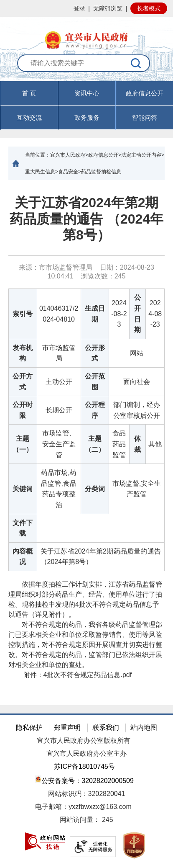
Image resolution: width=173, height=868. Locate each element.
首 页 (29, 93)
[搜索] (136, 63)
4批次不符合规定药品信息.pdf (88, 675)
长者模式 (149, 8)
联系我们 (106, 728)
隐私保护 (29, 728)
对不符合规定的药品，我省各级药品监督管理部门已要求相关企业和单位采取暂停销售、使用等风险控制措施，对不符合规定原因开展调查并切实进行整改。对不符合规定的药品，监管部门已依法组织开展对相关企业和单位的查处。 (85, 645)
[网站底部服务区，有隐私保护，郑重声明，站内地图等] (86, 791)
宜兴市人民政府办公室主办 (86, 753)
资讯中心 (87, 93)
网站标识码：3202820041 (87, 794)
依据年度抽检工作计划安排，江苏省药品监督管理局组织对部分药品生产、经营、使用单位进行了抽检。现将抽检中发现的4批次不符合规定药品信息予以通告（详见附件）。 (85, 599)
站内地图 (144, 728)
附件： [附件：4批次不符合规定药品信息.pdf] (70, 675)
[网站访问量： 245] (86, 820)
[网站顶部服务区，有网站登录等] (86, 8)
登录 (79, 8)
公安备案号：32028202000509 (84, 780)
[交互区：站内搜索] (86, 68)
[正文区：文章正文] (86, 443)
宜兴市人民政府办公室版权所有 (84, 741)
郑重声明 (67, 728)
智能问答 (145, 117)
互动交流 (29, 117)
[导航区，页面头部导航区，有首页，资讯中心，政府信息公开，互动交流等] (86, 106)
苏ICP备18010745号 (84, 766)
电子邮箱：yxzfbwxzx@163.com (83, 807)
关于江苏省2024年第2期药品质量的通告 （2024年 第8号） (86, 219)
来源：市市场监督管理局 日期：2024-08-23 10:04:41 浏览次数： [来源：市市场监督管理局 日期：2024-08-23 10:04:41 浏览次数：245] (86, 272)
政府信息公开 (145, 93)
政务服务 (87, 117)
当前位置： (38, 155)
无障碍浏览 (108, 8)
